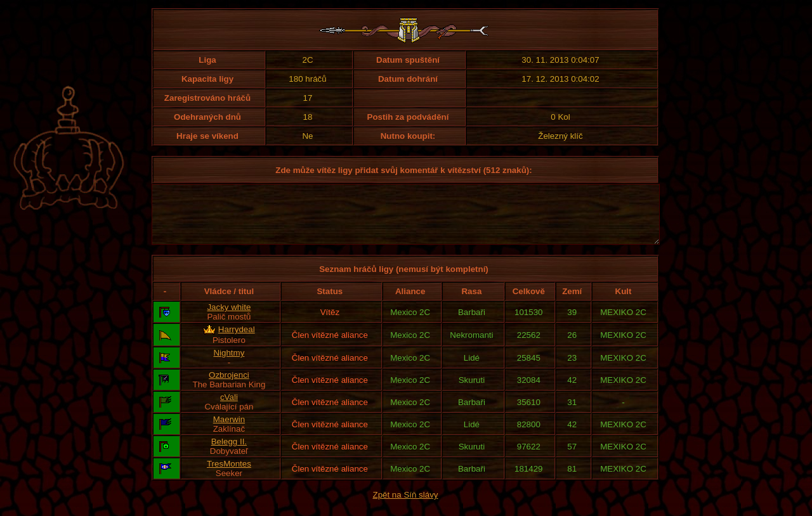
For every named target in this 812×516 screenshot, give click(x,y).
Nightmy (229, 364)
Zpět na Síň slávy (406, 506)
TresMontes (229, 475)
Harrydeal (237, 341)
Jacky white (229, 319)
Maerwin (229, 431)
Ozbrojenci (229, 386)
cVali (229, 409)
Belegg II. (229, 453)
